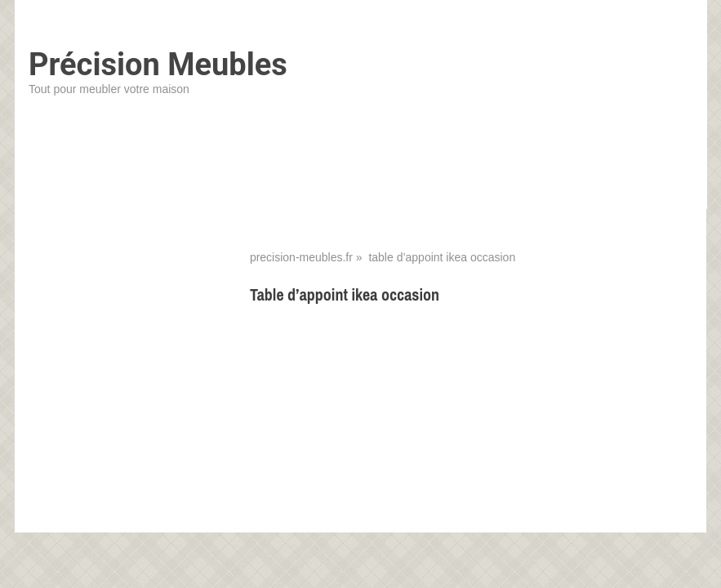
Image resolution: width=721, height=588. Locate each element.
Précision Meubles (158, 65)
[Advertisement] (472, 437)
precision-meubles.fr (301, 257)
